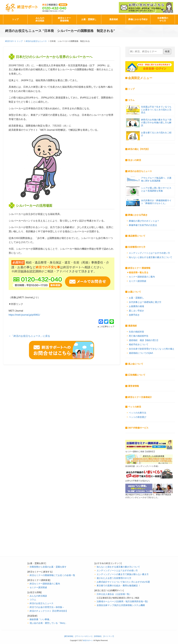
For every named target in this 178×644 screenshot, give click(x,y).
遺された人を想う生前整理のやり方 (114, 578)
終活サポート (22, 8)
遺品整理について (137, 236)
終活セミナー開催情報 (64, 19)
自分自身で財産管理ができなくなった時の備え (152, 349)
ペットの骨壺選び (138, 417)
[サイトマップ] (108, 636)
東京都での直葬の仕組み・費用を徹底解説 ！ (119, 585)
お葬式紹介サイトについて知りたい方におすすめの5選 (123, 582)
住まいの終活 (135, 160)
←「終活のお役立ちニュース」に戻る (29, 336)
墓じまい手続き (136, 311)
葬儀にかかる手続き (138, 19)
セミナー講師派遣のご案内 (142, 277)
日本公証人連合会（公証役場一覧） (114, 594)
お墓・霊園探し (89, 19)
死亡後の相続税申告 (139, 336)
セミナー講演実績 (138, 281)
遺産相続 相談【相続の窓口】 (144, 340)
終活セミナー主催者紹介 (140, 397)
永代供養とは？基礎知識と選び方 (145, 302)
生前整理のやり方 (163, 19)
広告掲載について (137, 375)
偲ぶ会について (136, 364)
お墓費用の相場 (136, 306)
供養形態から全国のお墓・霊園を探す (48, 567)
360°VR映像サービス (138, 428)
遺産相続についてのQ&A (141, 353)
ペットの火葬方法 (138, 413)
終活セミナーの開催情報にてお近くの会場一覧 (52, 575)
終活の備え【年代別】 (139, 149)
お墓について (135, 292)
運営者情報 (133, 386)
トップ (15, 19)
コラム (131, 100)
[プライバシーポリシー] (84, 636)
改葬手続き (134, 315)
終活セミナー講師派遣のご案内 (45, 584)
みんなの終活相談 (40, 19)
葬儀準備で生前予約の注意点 (143, 225)
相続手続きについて (139, 344)
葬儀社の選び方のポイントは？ (144, 221)
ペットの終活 (135, 407)
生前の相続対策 (136, 332)
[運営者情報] (69, 636)
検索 (167, 51)
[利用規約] (98, 636)
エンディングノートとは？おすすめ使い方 (149, 253)
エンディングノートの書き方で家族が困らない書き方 (123, 574)
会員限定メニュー (140, 78)
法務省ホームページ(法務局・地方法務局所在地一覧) (122, 601)
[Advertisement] (149, 532)
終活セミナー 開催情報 (139, 268)
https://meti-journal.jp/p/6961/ (24, 315)
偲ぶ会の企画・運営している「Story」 (48, 623)
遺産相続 (114, 19)
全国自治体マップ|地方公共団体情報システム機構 (121, 605)
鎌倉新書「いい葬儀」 (40, 619)
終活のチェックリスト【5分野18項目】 (49, 611)
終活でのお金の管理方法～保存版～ (47, 607)
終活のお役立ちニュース (140, 171)
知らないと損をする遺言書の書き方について (151, 257)
